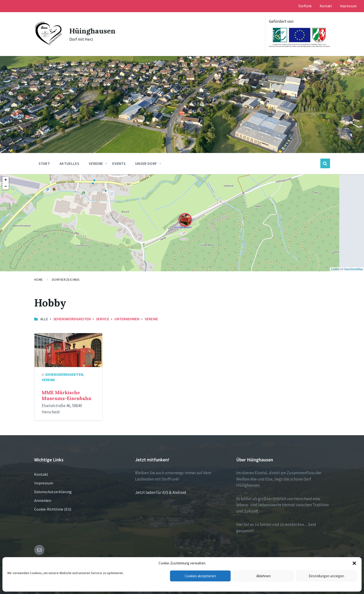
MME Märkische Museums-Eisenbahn (67, 395)
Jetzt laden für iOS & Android (161, 492)
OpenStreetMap (353, 269)
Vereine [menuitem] (96, 163)
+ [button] (6, 180)
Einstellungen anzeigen (326, 576)
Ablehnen (263, 576)
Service (103, 319)
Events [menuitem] (119, 163)
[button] (354, 563)
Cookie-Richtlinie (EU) (53, 509)
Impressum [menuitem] (348, 6)
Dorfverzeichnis (66, 280)
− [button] (6, 186)
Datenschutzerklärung (53, 492)
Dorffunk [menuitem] (305, 6)
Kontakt (41, 474)
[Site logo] (48, 44)
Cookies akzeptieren (200, 576)
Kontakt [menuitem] (326, 6)
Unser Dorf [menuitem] (146, 163)
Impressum (44, 483)
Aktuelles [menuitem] (69, 163)
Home (39, 280)
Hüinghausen (93, 31)
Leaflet (335, 269)
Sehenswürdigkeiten (72, 319)
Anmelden (43, 500)
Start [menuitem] (44, 163)
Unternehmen (127, 319)
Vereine (151, 319)
